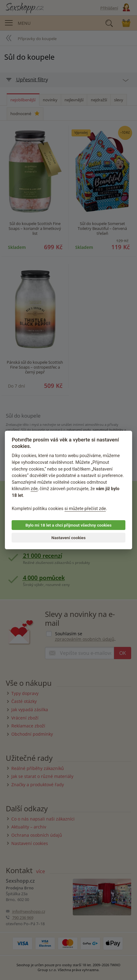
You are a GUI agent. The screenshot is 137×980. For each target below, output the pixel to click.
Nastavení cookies (68, 538)
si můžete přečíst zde (85, 509)
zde (34, 489)
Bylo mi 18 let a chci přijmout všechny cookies (68, 525)
